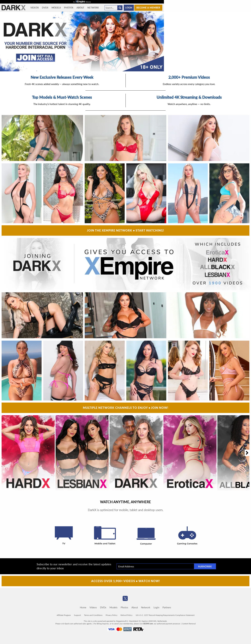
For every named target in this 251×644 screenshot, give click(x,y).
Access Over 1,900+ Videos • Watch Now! (126, 581)
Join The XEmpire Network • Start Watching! (125, 230)
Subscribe (205, 566)
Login (129, 8)
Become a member (148, 8)
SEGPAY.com (148, 624)
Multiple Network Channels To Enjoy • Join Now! (126, 408)
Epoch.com (69, 624)
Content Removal (189, 624)
